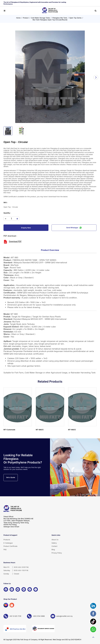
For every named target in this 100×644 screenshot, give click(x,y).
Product (26, 18)
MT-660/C (72, 430)
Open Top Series (75, 18)
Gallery (54, 543)
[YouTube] (18, 589)
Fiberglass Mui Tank (60, 18)
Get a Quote (11, 477)
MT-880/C (40, 430)
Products (7, 540)
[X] (36, 589)
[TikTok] (30, 589)
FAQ (5, 550)
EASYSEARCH (76, 640)
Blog (53, 550)
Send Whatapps (74, 228)
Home (18, 18)
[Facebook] (6, 589)
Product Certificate (10, 546)
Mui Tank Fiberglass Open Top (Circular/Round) (50, 20)
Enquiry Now (26, 228)
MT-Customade (9, 430)
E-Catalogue (8, 543)
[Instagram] (12, 589)
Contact (54, 546)
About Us (55, 540)
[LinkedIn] (24, 589)
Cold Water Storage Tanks (41, 18)
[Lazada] (6, 605)
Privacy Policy (57, 553)
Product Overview (50, 250)
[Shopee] (12, 605)
